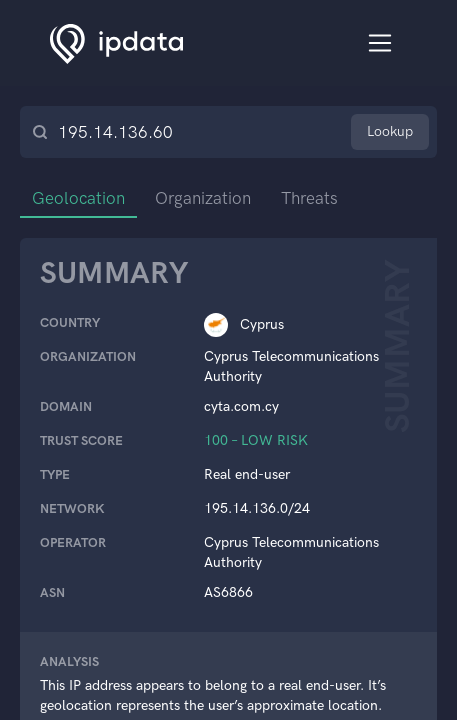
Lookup (390, 131)
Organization (203, 198)
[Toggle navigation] (380, 43)
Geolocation (78, 198)
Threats (309, 198)
